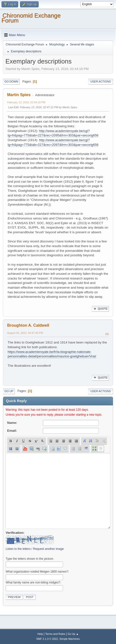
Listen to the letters (18, 549)
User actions (101, 82)
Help (40, 634)
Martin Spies (19, 95)
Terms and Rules (55, 634)
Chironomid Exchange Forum (31, 18)
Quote (100, 309)
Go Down (11, 82)
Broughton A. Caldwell (28, 325)
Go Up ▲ (73, 634)
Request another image (48, 549)
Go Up (9, 391)
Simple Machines (70, 639)
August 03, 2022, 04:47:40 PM (25, 333)
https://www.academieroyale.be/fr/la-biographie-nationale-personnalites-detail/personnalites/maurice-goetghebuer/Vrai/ (52, 354)
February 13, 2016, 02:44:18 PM (26, 102)
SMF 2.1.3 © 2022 (47, 639)
